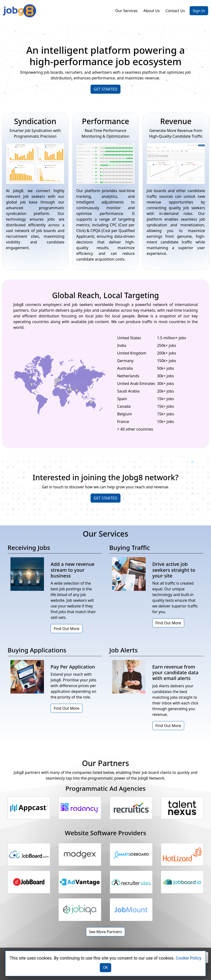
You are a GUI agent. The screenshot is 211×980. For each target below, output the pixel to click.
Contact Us (175, 11)
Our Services (126, 11)
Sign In (199, 11)
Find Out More (67, 629)
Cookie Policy (189, 958)
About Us (152, 11)
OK (105, 968)
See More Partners (106, 932)
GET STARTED (105, 89)
